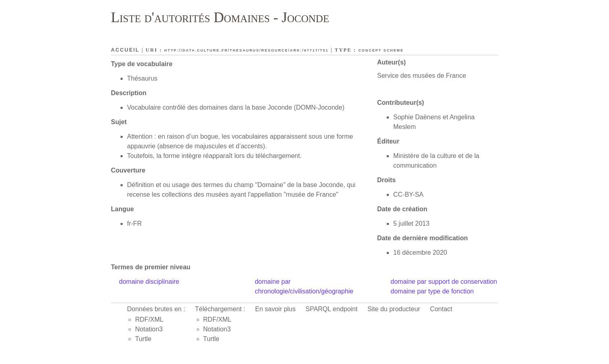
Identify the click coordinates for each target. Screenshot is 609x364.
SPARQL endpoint (331, 309)
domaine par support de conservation (444, 282)
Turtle (143, 339)
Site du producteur (394, 309)
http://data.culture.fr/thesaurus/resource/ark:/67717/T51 (246, 50)
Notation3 (149, 329)
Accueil (125, 50)
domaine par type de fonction (432, 291)
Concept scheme (381, 50)
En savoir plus (276, 309)
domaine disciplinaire (149, 282)
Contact (441, 309)
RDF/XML (149, 319)
